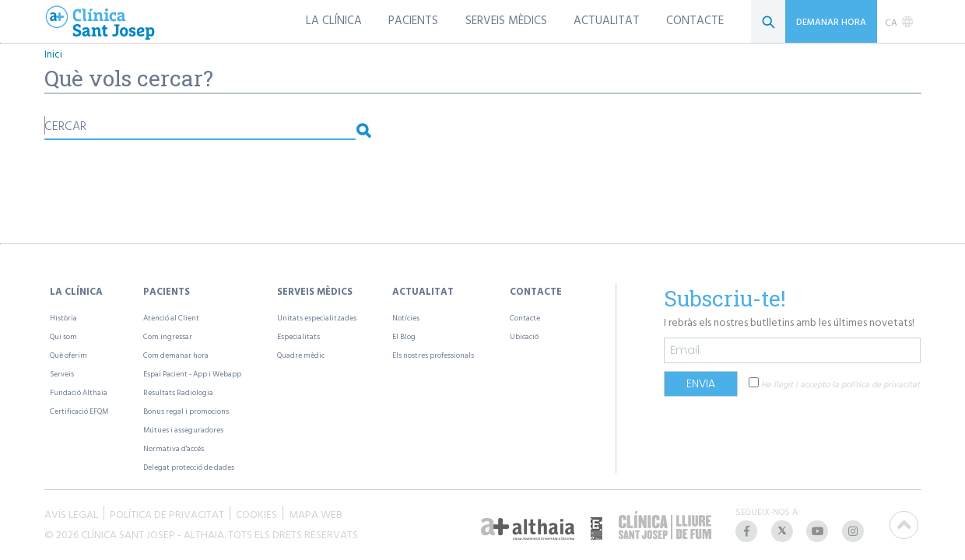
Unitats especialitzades (317, 318)
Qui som (63, 336)
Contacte (525, 318)
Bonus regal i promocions (186, 411)
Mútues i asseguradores (183, 430)
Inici (53, 54)
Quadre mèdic (301, 355)
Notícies (406, 318)
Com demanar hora (176, 355)
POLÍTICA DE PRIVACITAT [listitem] (167, 513)
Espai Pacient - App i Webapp (192, 374)
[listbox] (899, 22)
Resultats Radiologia (178, 392)
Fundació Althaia (79, 392)
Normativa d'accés (174, 448)
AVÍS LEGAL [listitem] (71, 513)
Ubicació (524, 336)
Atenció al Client (171, 318)
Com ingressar (168, 336)
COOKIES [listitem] (256, 513)
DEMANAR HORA (831, 21)
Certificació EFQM (79, 411)
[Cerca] (768, 21)
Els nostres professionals (433, 355)
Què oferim (68, 355)
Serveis (62, 374)
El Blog (404, 336)
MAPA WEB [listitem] (316, 513)
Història (63, 318)
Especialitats (298, 336)
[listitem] (748, 531)
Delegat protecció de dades (189, 467)
